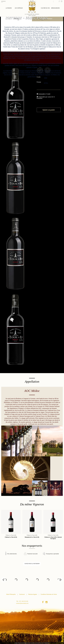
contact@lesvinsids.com (22, 603)
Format (39, 82)
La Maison (9, 8)
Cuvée (39, 77)
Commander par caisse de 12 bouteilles (46, 98)
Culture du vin (45, 8)
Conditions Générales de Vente (49, 594)
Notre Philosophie (11, 594)
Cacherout (22, 594)
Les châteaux (19, 8)
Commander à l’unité (44, 94)
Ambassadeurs (55, 8)
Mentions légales (33, 594)
